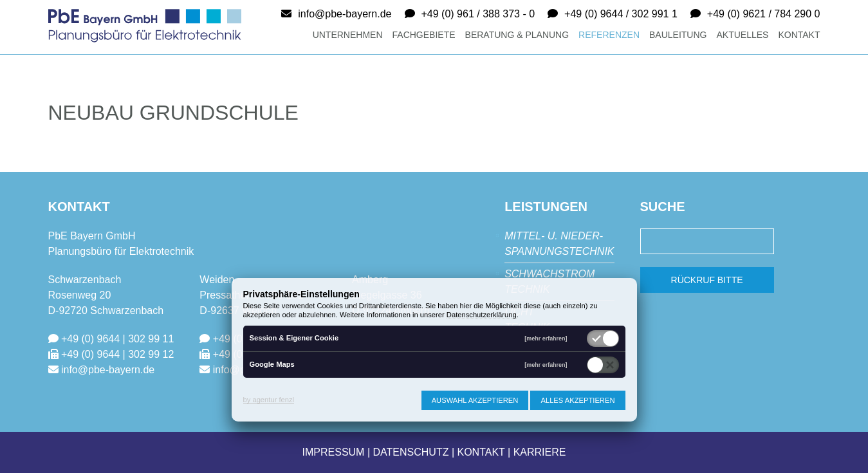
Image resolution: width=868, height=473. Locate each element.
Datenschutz (411, 452)
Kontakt (799, 35)
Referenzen (609, 35)
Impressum (334, 452)
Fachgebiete (424, 35)
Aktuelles (742, 35)
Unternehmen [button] (348, 35)
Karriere (540, 452)
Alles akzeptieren (577, 400)
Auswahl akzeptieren (475, 400)
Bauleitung (678, 35)
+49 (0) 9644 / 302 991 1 (621, 14)
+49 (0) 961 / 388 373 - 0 (478, 14)
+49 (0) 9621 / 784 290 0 (764, 14)
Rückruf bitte (707, 280)
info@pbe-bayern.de (345, 14)
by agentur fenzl (269, 400)
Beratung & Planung (517, 35)
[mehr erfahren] (546, 339)
